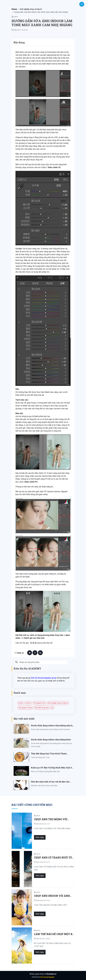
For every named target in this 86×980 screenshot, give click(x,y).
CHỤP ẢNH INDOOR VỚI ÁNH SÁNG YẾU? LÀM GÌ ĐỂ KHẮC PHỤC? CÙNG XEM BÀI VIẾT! (50, 896)
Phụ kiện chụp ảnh (42, 708)
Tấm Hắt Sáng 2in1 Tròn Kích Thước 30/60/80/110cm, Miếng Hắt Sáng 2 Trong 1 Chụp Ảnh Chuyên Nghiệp (52, 754)
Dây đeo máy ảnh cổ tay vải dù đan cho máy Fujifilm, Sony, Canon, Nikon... (50, 782)
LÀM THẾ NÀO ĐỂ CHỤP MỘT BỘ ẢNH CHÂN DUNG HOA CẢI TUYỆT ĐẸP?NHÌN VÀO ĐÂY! (53, 934)
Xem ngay (38, 837)
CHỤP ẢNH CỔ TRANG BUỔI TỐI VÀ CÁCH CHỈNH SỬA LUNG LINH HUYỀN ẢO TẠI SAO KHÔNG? (52, 858)
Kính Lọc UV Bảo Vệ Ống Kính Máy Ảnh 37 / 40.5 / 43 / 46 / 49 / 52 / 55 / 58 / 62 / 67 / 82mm (53, 768)
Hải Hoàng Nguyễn (47, 977)
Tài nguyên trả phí (25, 708)
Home (14, 9)
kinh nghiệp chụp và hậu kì (31, 9)
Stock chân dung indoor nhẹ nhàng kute (51, 739)
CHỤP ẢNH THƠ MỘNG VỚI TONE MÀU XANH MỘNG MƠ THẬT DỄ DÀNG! (52, 819)
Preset (28, 703)
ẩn (52, 708)
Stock (21, 703)
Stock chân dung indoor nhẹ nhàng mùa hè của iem (52, 726)
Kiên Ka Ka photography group (44, 678)
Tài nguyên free (39, 703)
